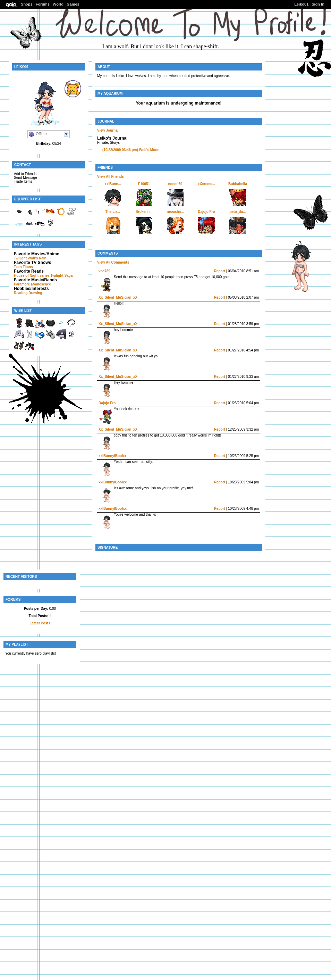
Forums (43, 4)
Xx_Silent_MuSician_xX (118, 297)
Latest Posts (40, 623)
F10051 (144, 184)
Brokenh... (144, 212)
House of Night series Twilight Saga (43, 276)
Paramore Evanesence (32, 284)
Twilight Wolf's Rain (30, 258)
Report (220, 271)
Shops (27, 4)
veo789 (104, 271)
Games (73, 4)
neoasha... (175, 212)
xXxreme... (206, 184)
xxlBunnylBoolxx (113, 456)
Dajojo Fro (206, 212)
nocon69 (175, 184)
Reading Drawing (28, 293)
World (58, 4)
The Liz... (113, 212)
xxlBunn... (113, 184)
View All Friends (111, 177)
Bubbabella (238, 184)
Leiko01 (301, 4)
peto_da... (238, 212)
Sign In (318, 4)
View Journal (108, 130)
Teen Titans (23, 267)
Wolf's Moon (131, 150)
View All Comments (113, 262)
